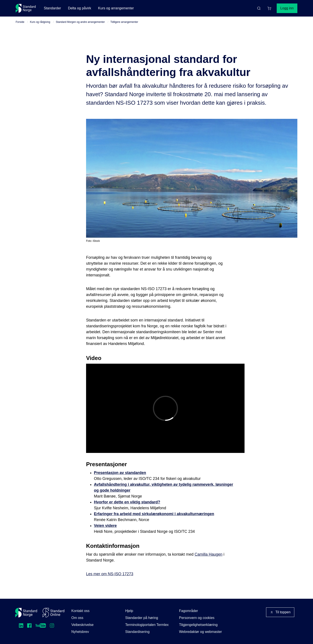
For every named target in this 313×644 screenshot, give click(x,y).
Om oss (77, 618)
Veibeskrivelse (82, 625)
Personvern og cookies (197, 618)
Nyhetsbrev (80, 632)
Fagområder (189, 611)
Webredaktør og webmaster (201, 632)
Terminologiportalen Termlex (147, 625)
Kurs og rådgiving (40, 22)
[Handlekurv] (269, 8)
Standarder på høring (142, 618)
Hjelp (129, 611)
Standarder (52, 8)
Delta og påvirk (80, 8)
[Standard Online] (53, 613)
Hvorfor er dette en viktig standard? (127, 502)
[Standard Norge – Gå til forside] (26, 8)
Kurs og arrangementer (116, 8)
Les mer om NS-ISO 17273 (110, 574)
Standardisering (137, 632)
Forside (20, 22)
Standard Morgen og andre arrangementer (80, 22)
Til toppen (280, 612)
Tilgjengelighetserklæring (198, 625)
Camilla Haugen (208, 554)
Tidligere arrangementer (124, 22)
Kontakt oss (80, 611)
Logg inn (287, 8)
